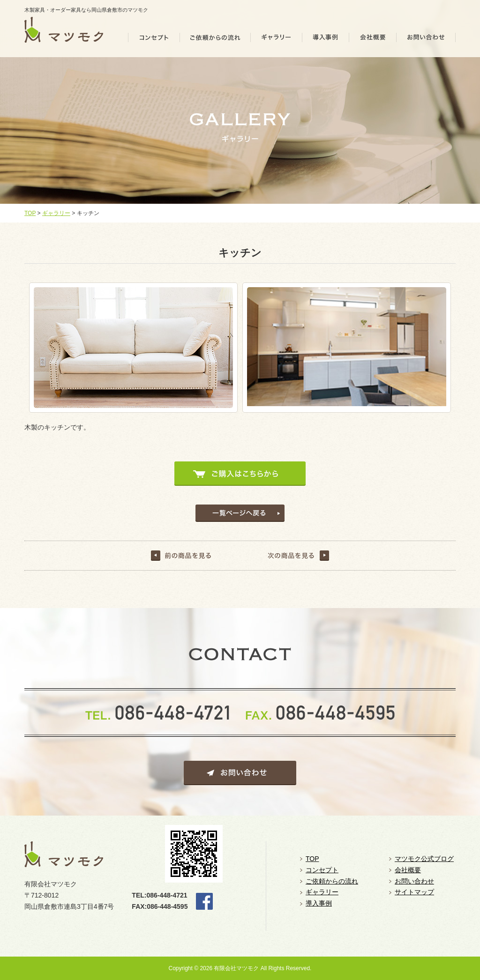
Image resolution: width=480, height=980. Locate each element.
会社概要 (373, 40)
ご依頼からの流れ (332, 881)
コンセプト (154, 40)
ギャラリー (277, 40)
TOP (30, 213)
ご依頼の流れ (215, 40)
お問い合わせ (426, 40)
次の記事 (298, 556)
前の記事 (182, 556)
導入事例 (326, 40)
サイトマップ (414, 892)
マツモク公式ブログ (424, 859)
